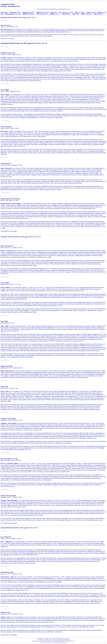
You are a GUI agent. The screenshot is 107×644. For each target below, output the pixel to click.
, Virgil (76, 14)
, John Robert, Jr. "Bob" (66, 12)
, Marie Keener (30, 14)
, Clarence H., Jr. (42, 14)
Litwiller (99, 12)
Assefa (2, 12)
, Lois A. (54, 14)
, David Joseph (13, 14)
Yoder (83, 14)
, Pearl (54, 12)
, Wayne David (80, 12)
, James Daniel (28, 12)
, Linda (15, 12)
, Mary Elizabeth (43, 12)
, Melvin (66, 14)
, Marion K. (100, 14)
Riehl (25, 14)
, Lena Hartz (88, 14)
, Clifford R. (91, 12)
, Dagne (6, 12)
